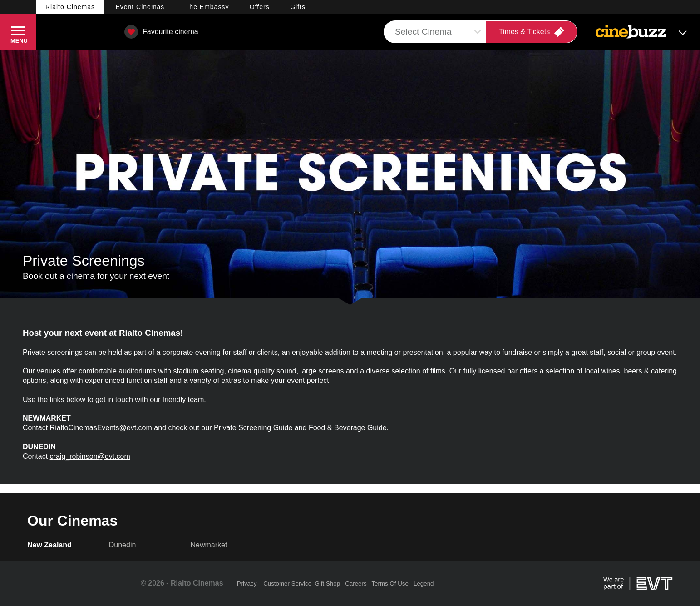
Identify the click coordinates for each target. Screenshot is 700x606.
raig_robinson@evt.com (92, 456)
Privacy (247, 584)
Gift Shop (327, 584)
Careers (356, 584)
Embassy (207, 7)
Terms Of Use (390, 584)
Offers (260, 7)
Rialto (70, 7)
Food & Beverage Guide (348, 428)
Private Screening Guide (253, 428)
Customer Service (287, 584)
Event (140, 7)
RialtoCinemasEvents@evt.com (101, 428)
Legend (424, 584)
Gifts (298, 7)
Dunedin (123, 545)
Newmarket (209, 545)
